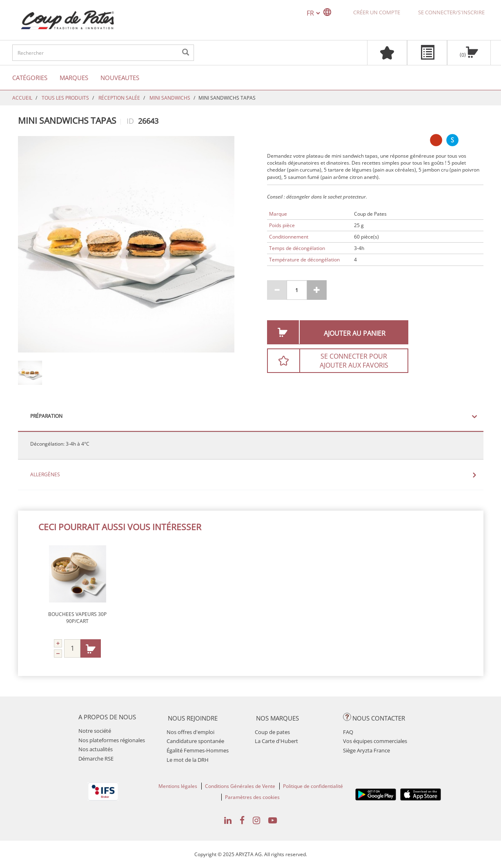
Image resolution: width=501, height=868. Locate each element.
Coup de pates (272, 732)
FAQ (348, 732)
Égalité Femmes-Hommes (198, 750)
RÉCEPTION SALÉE (119, 98)
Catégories (30, 78)
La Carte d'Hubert (276, 741)
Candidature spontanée (195, 741)
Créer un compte (377, 12)
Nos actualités (96, 749)
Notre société (95, 731)
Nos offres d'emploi (190, 732)
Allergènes (45, 475)
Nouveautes (120, 78)
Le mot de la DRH (188, 760)
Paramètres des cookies (252, 797)
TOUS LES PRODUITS (65, 98)
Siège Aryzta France (366, 750)
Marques (74, 78)
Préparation (46, 416)
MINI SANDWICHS (170, 98)
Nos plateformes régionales (112, 740)
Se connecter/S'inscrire (451, 12)
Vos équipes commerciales (375, 741)
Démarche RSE (96, 759)
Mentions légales (178, 786)
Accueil (22, 98)
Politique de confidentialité (313, 786)
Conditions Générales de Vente (240, 786)
